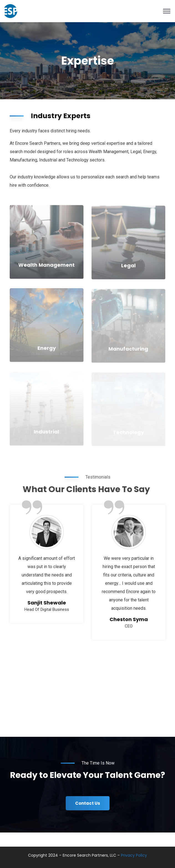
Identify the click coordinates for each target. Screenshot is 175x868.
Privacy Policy (134, 855)
